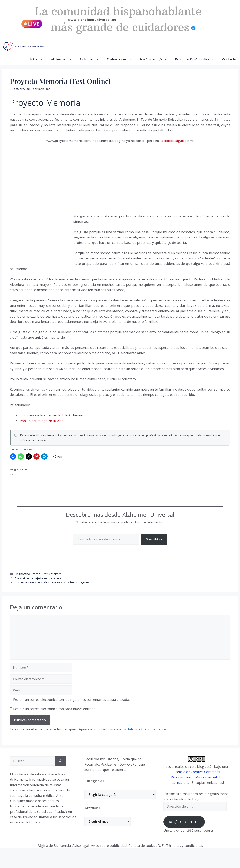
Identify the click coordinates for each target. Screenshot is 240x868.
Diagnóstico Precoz (27, 574)
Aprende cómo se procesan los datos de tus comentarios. (123, 729)
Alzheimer (63, 59)
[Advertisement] (39, 235)
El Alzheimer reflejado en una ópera (38, 578)
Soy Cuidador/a (155, 59)
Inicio (39, 59)
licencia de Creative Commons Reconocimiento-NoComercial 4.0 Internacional (196, 777)
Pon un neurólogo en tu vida (42, 421)
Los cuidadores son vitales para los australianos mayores (52, 582)
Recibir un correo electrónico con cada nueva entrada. (55, 709)
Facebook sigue (172, 141)
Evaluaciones (121, 59)
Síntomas (91, 59)
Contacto (229, 59)
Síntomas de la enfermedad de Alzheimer (52, 415)
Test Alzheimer (51, 574)
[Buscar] (60, 761)
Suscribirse (154, 539)
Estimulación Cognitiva (197, 59)
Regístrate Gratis (184, 822)
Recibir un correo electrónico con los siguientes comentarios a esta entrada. (72, 700)
